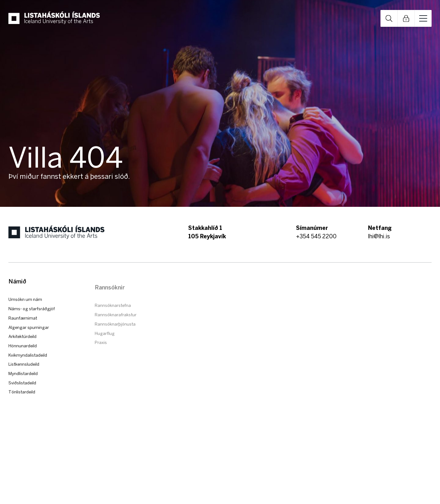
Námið (17, 294)
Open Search (389, 18)
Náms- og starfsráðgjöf (32, 321)
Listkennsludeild (24, 377)
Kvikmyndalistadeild (28, 367)
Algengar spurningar (29, 340)
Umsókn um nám (25, 312)
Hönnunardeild (23, 358)
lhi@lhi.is (379, 236)
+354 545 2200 (316, 236)
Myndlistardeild (23, 386)
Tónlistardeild (22, 404)
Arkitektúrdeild (22, 349)
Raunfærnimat (23, 330)
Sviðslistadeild (22, 395)
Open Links (406, 18)
